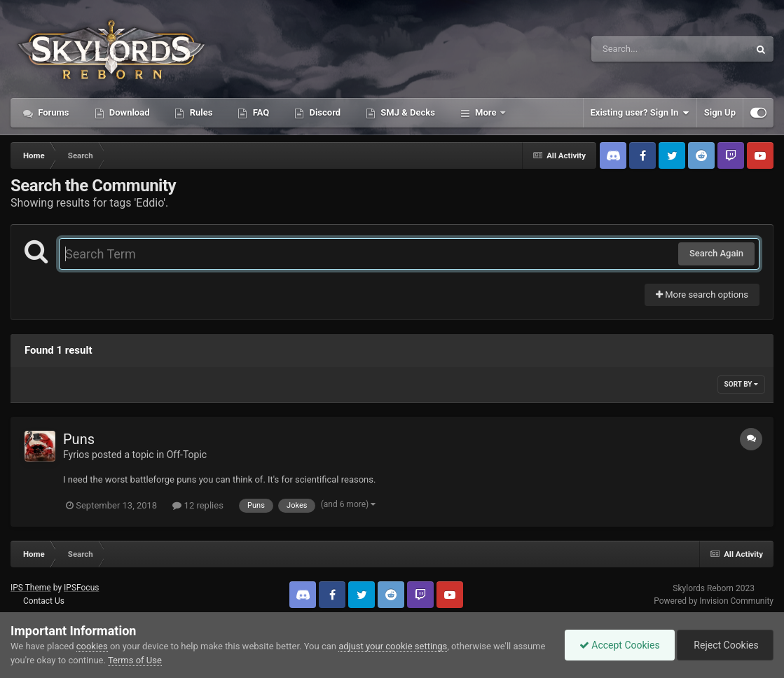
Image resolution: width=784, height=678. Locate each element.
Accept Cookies (620, 645)
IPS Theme (31, 588)
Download (129, 112)
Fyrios (76, 455)
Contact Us (44, 601)
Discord (324, 112)
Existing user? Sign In (640, 113)
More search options (702, 295)
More (486, 112)
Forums (53, 112)
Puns (79, 439)
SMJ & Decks (407, 112)
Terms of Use (135, 660)
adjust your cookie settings (393, 646)
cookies (92, 646)
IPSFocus (81, 588)
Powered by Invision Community (714, 601)
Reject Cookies (725, 645)
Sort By (741, 384)
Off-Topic (187, 455)
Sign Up (720, 112)
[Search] (635, 49)
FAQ (260, 112)
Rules (200, 112)
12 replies (198, 505)
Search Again (716, 253)
